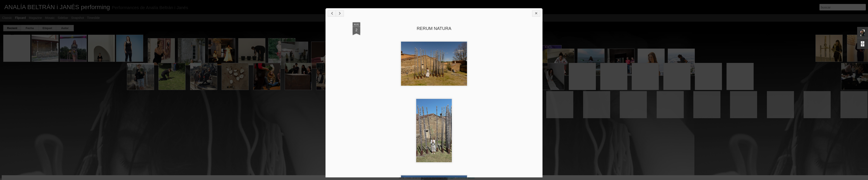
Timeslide (93, 18)
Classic (7, 18)
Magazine (35, 18)
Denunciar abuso (465, 178)
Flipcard (20, 18)
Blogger (451, 178)
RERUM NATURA (434, 28)
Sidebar (63, 18)
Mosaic (50, 18)
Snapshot (78, 18)
